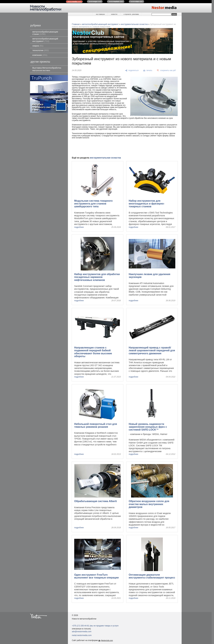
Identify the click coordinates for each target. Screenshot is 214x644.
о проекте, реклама (131, 14)
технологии (41, 50)
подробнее (79, 227)
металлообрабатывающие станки (45, 33)
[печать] (148, 71)
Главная (76, 24)
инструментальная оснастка (134, 24)
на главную (100, 14)
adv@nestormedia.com (82, 632)
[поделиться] (132, 71)
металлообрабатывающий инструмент (45, 40)
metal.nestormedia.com (82, 635)
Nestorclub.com (107, 640)
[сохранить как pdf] (166, 71)
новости (114, 14)
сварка (38, 46)
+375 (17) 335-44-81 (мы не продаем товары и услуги (95, 626)
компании (40, 55)
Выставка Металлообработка (47, 69)
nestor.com (74, 2)
